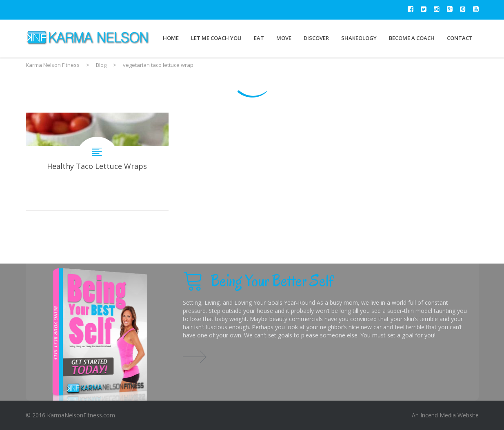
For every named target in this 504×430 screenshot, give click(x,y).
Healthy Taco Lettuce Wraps (97, 162)
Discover (316, 38)
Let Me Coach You (216, 38)
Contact (460, 38)
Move (284, 38)
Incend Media (438, 415)
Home (171, 38)
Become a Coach (412, 38)
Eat (259, 38)
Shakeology (359, 38)
